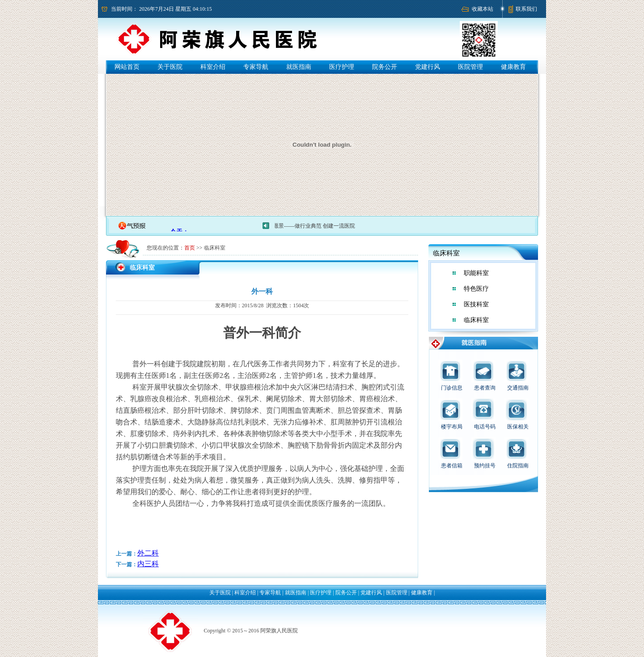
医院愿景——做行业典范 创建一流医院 (312, 226)
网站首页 (127, 67)
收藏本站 (483, 9)
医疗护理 (342, 67)
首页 (190, 248)
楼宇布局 (452, 427)
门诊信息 (452, 388)
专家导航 (256, 67)
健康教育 (513, 67)
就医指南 (299, 67)
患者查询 (485, 388)
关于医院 (170, 67)
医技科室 (476, 304)
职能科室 (476, 273)
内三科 (148, 564)
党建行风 (428, 67)
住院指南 (518, 466)
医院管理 (470, 67)
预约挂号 (485, 466)
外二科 (148, 553)
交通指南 (518, 388)
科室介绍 (213, 67)
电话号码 (485, 427)
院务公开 (385, 67)
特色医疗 (476, 289)
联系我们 (526, 9)
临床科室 (476, 320)
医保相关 (518, 427)
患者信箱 (452, 466)
